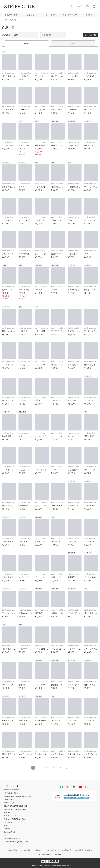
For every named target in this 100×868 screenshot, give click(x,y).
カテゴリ (31, 15)
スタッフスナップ (70, 15)
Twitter (74, 787)
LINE (62, 787)
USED (73, 43)
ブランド (89, 15)
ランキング (50, 15)
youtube (80, 787)
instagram (68, 787)
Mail (87, 787)
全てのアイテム (11, 15)
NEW (27, 43)
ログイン (79, 6)
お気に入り (87, 6)
